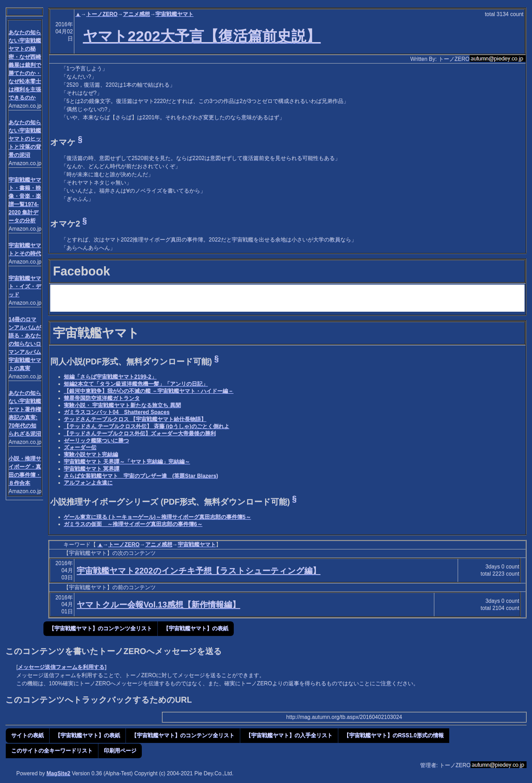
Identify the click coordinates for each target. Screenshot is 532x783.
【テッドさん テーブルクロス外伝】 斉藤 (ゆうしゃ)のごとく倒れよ (147, 426)
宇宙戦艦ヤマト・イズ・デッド (25, 286)
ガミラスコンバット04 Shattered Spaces (117, 412)
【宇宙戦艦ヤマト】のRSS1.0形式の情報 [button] (394, 735)
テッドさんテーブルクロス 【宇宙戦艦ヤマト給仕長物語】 (135, 419)
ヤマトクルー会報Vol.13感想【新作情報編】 (158, 605)
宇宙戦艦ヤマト (174, 14)
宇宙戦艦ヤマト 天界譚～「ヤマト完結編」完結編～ (127, 462)
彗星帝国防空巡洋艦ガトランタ (102, 398)
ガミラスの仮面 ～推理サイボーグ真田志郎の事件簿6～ (133, 524)
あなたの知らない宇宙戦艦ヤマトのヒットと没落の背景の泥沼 (25, 139)
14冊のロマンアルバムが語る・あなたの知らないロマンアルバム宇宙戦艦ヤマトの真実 (25, 344)
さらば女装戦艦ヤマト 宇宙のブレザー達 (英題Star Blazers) (141, 476)
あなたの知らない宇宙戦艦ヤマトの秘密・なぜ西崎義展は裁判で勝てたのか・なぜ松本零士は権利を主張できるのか (25, 65)
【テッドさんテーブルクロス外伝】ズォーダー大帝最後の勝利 (140, 433)
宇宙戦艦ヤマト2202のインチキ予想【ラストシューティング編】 (198, 571)
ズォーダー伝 (80, 447)
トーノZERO (102, 14)
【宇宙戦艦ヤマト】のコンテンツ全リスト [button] (100, 628)
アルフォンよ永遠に (88, 483)
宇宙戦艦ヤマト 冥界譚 (92, 469)
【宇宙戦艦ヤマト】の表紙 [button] (196, 628)
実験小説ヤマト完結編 (91, 454)
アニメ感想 (136, 14)
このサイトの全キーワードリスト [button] (52, 751)
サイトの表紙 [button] (27, 735)
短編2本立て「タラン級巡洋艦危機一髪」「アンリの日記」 (136, 384)
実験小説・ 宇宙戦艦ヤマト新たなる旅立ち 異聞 (122, 405)
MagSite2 (58, 773)
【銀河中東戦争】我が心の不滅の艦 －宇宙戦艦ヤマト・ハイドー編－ (149, 391)
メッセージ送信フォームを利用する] (62, 667)
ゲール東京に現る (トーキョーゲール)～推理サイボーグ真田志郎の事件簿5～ (157, 517)
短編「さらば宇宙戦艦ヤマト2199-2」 (110, 377)
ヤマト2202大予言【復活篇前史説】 (202, 36)
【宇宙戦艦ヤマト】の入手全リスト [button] (289, 735)
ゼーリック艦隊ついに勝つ (96, 441)
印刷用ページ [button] (120, 751)
